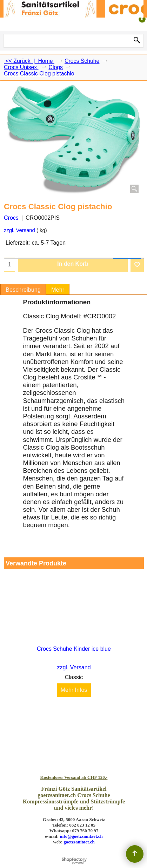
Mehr (58, 290)
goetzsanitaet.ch (79, 842)
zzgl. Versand (19, 230)
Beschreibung (23, 290)
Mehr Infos (74, 690)
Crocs (11, 218)
